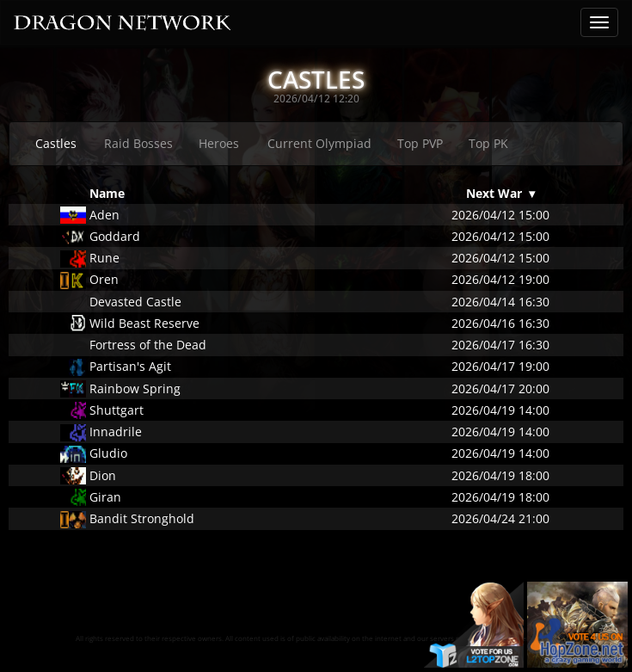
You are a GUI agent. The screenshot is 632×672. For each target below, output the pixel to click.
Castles (56, 143)
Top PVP (420, 143)
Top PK (488, 143)
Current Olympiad (319, 143)
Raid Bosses (138, 143)
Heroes (219, 143)
